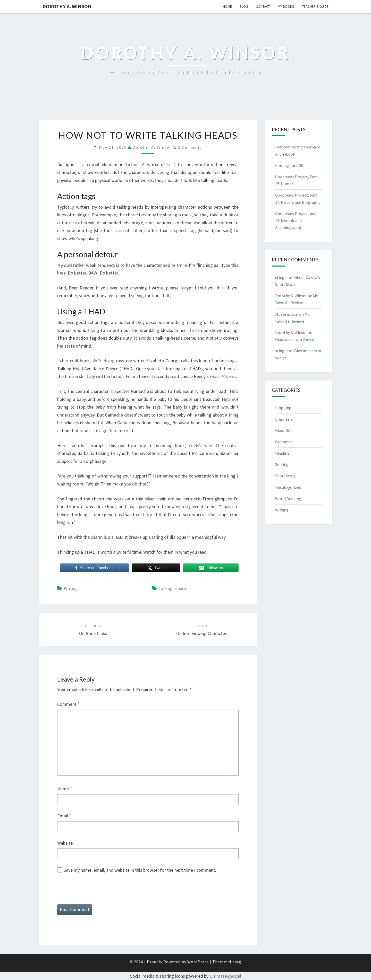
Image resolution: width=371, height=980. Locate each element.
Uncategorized (288, 487)
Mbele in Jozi (287, 314)
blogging (283, 408)
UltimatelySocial (225, 976)
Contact (263, 6)
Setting (282, 464)
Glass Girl (284, 430)
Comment (68, 704)
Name (65, 789)
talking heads (173, 588)
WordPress (198, 962)
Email (64, 816)
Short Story (285, 476)
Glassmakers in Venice (295, 339)
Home (227, 6)
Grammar (284, 442)
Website (65, 843)
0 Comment (190, 147)
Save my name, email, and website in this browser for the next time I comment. (140, 870)
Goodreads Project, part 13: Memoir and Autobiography (296, 220)
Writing (71, 588)
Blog (244, 6)
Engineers (284, 419)
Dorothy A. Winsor (67, 6)
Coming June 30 (289, 165)
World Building (288, 499)
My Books (286, 6)
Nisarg (235, 962)
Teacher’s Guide (315, 6)
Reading (282, 453)
